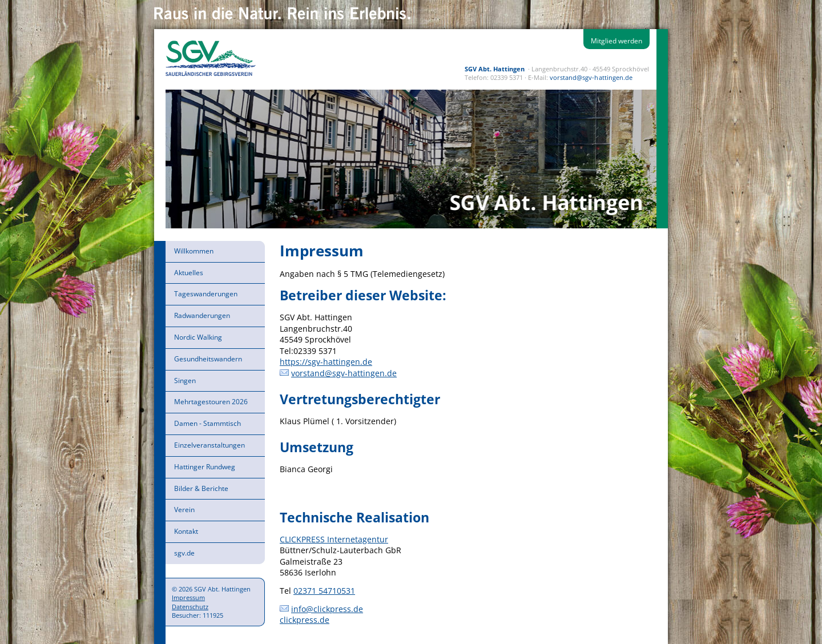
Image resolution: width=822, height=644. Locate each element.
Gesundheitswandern (208, 359)
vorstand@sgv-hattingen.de (591, 77)
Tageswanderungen (206, 294)
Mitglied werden (616, 41)
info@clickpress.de (327, 609)
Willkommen (194, 251)
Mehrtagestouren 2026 (211, 402)
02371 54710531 (324, 591)
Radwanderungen (202, 315)
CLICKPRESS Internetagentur (334, 539)
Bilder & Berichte (201, 488)
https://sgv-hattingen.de (326, 362)
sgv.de (184, 553)
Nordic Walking (198, 337)
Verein (184, 510)
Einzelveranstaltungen (209, 445)
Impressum (188, 597)
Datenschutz (190, 607)
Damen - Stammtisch (207, 423)
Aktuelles (189, 273)
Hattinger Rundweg (205, 467)
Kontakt (186, 531)
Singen (185, 381)
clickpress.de (305, 620)
